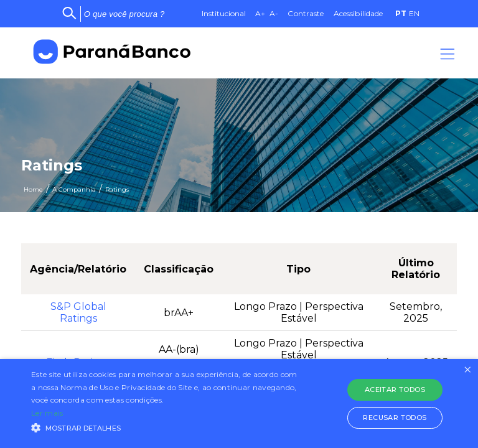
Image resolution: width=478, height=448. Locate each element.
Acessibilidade (358, 13)
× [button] (467, 370)
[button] (166, 427)
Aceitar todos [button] (395, 390)
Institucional (224, 13)
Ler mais (47, 413)
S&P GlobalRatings (78, 312)
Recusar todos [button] (395, 418)
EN (414, 13)
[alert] (239, 404)
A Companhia (74, 189)
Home (33, 189)
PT (401, 13)
